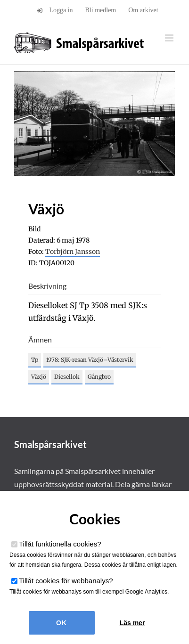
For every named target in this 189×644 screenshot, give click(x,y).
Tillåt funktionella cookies (60, 544)
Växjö (39, 377)
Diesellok (67, 377)
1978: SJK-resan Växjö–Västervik (90, 360)
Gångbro (99, 377)
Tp (35, 360)
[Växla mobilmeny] (170, 38)
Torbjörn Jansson (73, 252)
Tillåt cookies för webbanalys (66, 581)
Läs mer (132, 623)
